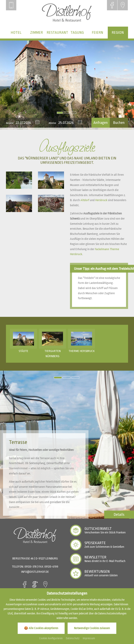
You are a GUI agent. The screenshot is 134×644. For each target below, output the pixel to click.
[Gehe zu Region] (118, 33)
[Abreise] (68, 123)
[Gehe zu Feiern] (97, 33)
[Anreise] (25, 123)
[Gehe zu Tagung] (77, 33)
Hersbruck (101, 200)
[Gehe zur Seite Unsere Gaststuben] (119, 515)
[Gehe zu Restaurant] (57, 33)
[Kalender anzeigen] (37, 123)
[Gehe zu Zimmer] (36, 33)
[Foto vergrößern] (67, 85)
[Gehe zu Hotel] (16, 33)
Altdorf (85, 200)
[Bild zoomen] (19, 180)
